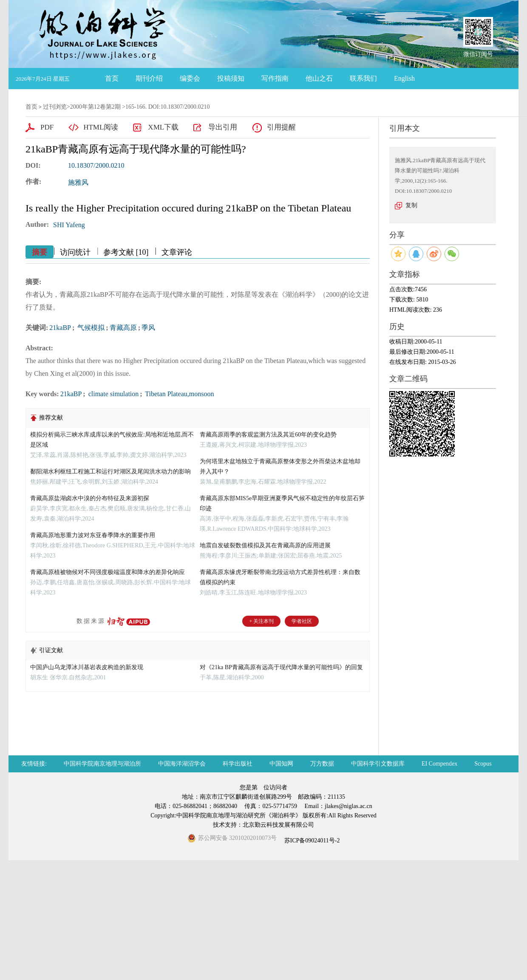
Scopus (483, 764)
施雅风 (78, 182)
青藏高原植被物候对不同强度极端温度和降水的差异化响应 (108, 572)
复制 (411, 205)
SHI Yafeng (69, 225)
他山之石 (319, 78)
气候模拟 (90, 328)
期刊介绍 (149, 78)
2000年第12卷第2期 (95, 107)
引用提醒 (281, 127)
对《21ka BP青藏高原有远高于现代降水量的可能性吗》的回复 (281, 667)
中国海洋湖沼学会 (182, 764)
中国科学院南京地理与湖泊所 (102, 764)
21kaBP (60, 328)
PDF (47, 127)
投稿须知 (231, 78)
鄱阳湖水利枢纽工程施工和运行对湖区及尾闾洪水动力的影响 (110, 472)
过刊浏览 (55, 107)
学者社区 (302, 621)
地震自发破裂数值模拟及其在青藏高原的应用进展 (265, 545)
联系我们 (363, 78)
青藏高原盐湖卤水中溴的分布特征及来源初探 (90, 498)
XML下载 (163, 127)
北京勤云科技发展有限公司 (278, 825)
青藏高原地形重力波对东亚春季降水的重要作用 (93, 535)
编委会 (190, 78)
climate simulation (113, 394)
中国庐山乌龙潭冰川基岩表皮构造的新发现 (87, 667)
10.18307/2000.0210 (96, 165)
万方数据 (322, 764)
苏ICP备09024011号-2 (311, 841)
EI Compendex (439, 764)
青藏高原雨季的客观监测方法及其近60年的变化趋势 (268, 435)
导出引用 (223, 127)
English (404, 78)
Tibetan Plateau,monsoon (179, 394)
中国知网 (281, 764)
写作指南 (275, 78)
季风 (148, 328)
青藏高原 (123, 328)
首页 (112, 78)
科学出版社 (238, 764)
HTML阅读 (101, 127)
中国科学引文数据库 (378, 764)
